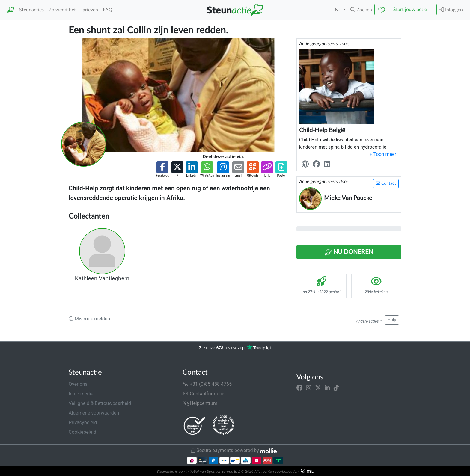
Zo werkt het (62, 10)
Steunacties (31, 10)
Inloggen (451, 10)
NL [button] (338, 10)
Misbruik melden (89, 319)
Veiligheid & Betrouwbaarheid (100, 403)
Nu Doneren (349, 252)
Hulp (392, 320)
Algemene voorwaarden (94, 413)
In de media (81, 394)
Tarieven (89, 10)
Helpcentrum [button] (200, 403)
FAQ (108, 10)
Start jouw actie (410, 10)
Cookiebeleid (82, 432)
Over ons (78, 384)
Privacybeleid (83, 422)
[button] (361, 10)
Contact (386, 183)
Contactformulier (204, 394)
